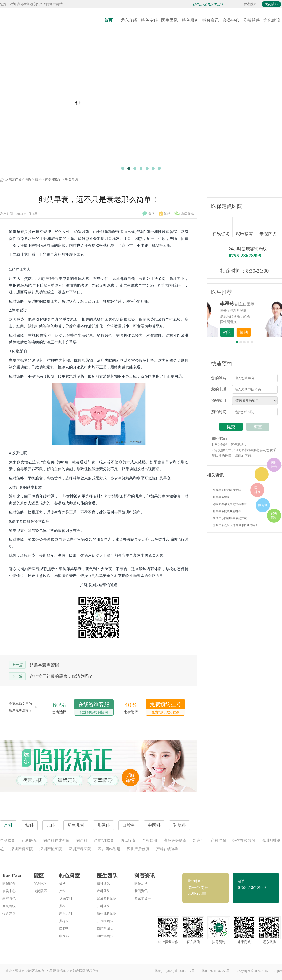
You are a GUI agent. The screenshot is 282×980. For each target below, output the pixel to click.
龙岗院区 (271, 4)
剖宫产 (199, 840)
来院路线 (268, 227)
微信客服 (184, 213)
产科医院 (29, 840)
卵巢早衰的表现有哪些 (226, 511)
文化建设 (272, 20)
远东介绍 (129, 20)
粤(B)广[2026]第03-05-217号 (175, 971)
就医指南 (246, 227)
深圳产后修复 (138, 849)
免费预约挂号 (165, 708)
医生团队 (170, 20)
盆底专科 (66, 899)
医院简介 (9, 883)
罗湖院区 (250, 4)
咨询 (149, 213)
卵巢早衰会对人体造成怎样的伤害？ (234, 525)
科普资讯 (211, 20)
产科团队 (103, 891)
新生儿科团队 (107, 914)
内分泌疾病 (53, 180)
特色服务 (190, 20)
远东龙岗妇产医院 (18, 180)
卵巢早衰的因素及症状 (226, 490)
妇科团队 (103, 883)
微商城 (263, 505)
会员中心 (231, 20)
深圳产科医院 (22, 849)
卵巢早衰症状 (220, 497)
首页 (108, 20)
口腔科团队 (105, 929)
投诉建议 (9, 914)
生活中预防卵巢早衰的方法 (229, 518)
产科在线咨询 (167, 849)
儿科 (63, 906)
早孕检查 (8, 840)
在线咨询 (223, 227)
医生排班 (257, 490)
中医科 (64, 936)
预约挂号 (274, 465)
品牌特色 (9, 899)
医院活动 (141, 883)
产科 (63, 891)
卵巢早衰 (72, 180)
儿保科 (64, 921)
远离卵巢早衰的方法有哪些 (229, 504)
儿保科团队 (105, 921)
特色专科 (149, 20)
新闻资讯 (141, 891)
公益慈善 (251, 20)
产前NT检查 (104, 840)
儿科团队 (103, 906)
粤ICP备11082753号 (216, 971)
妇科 (38, 180)
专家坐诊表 (143, 899)
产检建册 (150, 840)
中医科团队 (105, 936)
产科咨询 (218, 840)
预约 (165, 213)
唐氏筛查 (128, 840)
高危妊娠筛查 (175, 840)
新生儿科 (66, 914)
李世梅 (252, 304)
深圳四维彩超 (109, 849)
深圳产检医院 (51, 849)
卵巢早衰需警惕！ (46, 665)
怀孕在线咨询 (244, 840)
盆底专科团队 (107, 899)
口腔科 (64, 929)
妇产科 (82, 840)
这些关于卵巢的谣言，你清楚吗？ (61, 676)
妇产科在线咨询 (56, 840)
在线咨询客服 (94, 708)
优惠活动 (274, 516)
